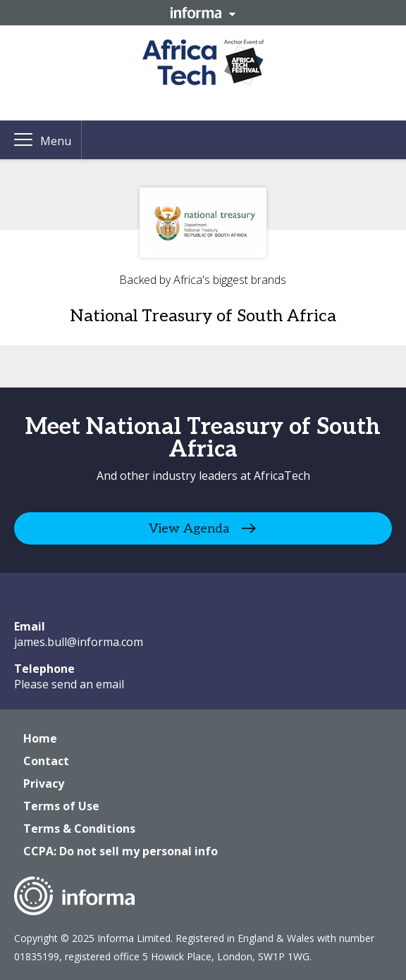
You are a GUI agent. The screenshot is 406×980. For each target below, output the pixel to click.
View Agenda (189, 528)
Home (40, 738)
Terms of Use (61, 806)
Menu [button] (56, 141)
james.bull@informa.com (79, 642)
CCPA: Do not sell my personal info (121, 851)
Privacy (44, 783)
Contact (46, 761)
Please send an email (69, 684)
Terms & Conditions (79, 829)
